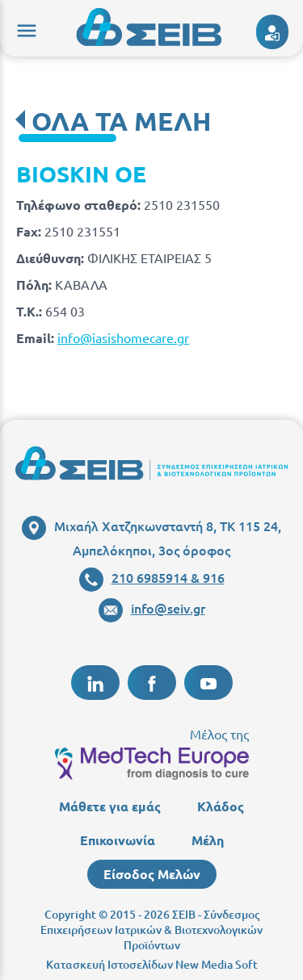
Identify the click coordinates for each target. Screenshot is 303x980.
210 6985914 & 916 (152, 577)
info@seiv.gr (152, 608)
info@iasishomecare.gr (123, 337)
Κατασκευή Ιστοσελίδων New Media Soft (152, 964)
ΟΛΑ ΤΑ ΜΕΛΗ (121, 121)
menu (24, 28)
